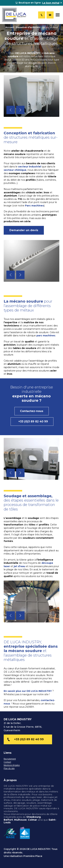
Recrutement (10, 759)
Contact (7, 762)
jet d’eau (19, 566)
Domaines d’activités (28, 27)
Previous (11, 110)
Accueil (10, 27)
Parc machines (34, 206)
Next (20, 110)
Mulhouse (20, 820)
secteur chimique (15, 170)
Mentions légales (12, 765)
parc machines (46, 336)
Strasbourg (34, 817)
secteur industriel (30, 167)
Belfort (8, 820)
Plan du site (9, 769)
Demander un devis (24, 230)
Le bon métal (51, 3)
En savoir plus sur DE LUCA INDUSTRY (28, 691)
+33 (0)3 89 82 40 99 (33, 421)
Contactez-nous (32, 411)
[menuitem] (39, 3)
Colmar (33, 820)
